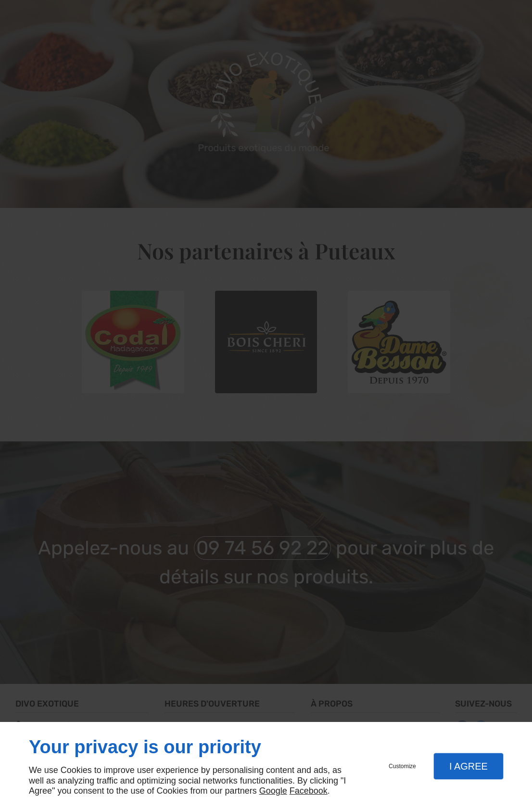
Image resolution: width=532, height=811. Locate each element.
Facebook (309, 791)
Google (273, 791)
